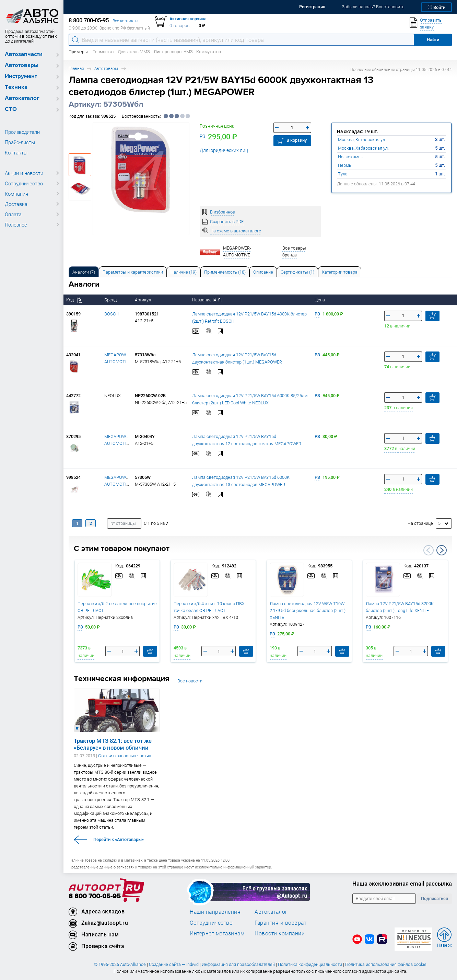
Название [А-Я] (207, 300)
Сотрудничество (24, 183)
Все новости (190, 681)
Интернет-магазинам (217, 933)
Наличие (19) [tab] (184, 272)
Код (74, 300)
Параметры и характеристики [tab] (133, 272)
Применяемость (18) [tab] (225, 272)
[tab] (84, 272)
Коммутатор (209, 52)
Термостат (103, 52)
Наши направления (215, 912)
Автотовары (22, 65)
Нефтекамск (350, 157)
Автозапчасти (24, 54)
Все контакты (125, 21)
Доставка (16, 204)
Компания (16, 194)
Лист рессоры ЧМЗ (173, 52)
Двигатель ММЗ (134, 52)
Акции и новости (24, 173)
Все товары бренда (294, 251)
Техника (16, 87)
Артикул (143, 300)
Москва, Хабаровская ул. (363, 148)
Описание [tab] (263, 272)
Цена (320, 300)
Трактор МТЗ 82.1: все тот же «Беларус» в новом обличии (113, 744)
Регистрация (312, 7)
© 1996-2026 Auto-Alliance (120, 964)
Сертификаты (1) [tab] (297, 272)
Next (442, 550)
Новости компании (280, 933)
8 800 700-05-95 (95, 896)
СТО (11, 109)
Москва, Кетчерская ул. (362, 140)
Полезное (16, 224)
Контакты (16, 152)
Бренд (111, 300)
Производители (22, 132)
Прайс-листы (20, 142)
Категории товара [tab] (340, 272)
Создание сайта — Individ (174, 964)
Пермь (345, 165)
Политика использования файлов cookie (386, 964)
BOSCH (112, 314)
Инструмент (21, 76)
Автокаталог (22, 98)
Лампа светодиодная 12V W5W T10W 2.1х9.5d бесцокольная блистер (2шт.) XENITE (308, 610)
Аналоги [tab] (84, 272)
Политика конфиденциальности (310, 964)
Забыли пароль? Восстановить (373, 7)
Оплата (13, 214)
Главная (76, 68)
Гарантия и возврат (280, 923)
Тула (343, 174)
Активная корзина (188, 19)
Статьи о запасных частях (125, 756)
